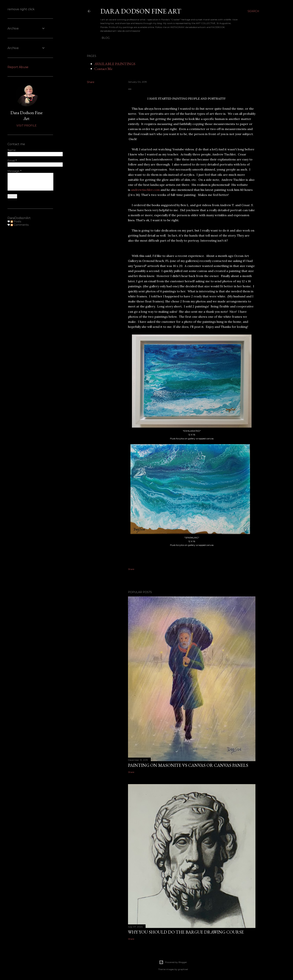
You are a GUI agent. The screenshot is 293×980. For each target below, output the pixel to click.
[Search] (253, 11)
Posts (16, 221)
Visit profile (27, 126)
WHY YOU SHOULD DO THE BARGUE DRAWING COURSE (186, 932)
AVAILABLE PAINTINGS (115, 64)
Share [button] (91, 82)
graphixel (183, 969)
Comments (20, 225)
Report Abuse (18, 67)
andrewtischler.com (145, 190)
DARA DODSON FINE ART (141, 11)
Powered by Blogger (173, 962)
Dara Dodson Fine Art (27, 115)
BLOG (106, 38)
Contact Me (103, 69)
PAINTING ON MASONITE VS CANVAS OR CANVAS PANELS (188, 765)
